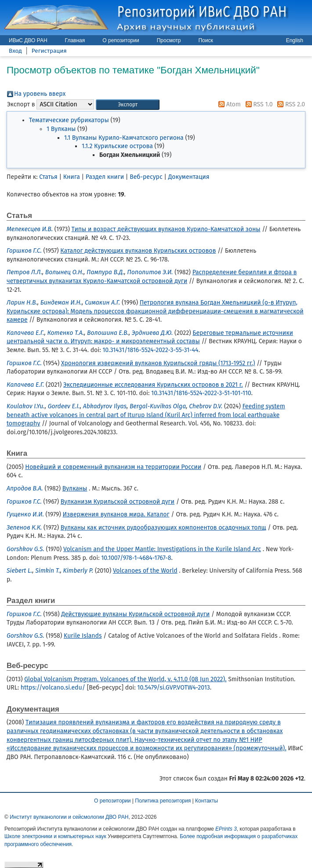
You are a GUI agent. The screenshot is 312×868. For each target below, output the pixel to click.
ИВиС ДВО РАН (28, 40)
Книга (72, 177)
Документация (189, 177)
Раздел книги (105, 177)
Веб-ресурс (146, 177)
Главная (75, 40)
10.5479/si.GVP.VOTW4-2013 (173, 688)
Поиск (205, 40)
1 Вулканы (61, 129)
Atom (228, 104)
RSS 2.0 (290, 104)
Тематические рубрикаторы (69, 120)
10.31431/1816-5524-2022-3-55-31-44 (150, 350)
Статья (48, 177)
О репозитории (121, 40)
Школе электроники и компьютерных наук (55, 836)
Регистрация (49, 51)
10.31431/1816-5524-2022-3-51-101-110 (201, 393)
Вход (15, 51)
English (295, 40)
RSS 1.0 (258, 104)
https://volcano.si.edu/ (53, 688)
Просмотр (169, 40)
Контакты (207, 801)
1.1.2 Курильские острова (117, 146)
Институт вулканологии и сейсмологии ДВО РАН (69, 817)
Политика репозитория (163, 801)
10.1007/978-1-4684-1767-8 (136, 558)
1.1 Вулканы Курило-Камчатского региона (124, 138)
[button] (128, 105)
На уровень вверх (40, 94)
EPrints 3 (226, 829)
